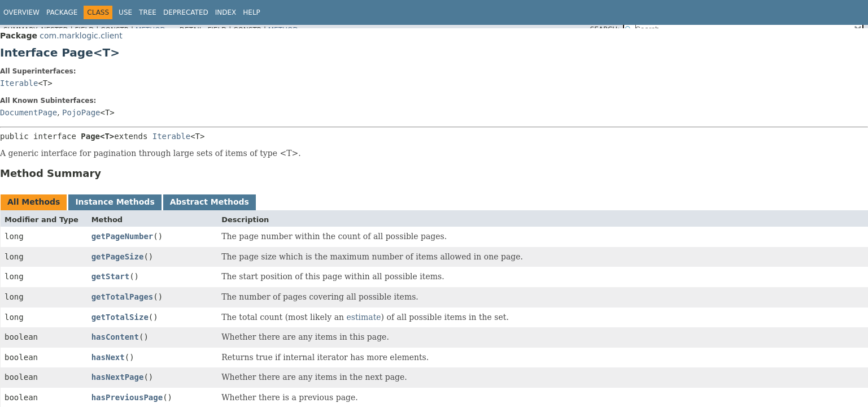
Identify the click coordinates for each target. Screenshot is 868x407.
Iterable (19, 83)
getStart (110, 276)
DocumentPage (29, 112)
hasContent (115, 337)
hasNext (108, 357)
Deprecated (186, 12)
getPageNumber (123, 236)
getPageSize (118, 257)
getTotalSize (120, 317)
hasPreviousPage (127, 397)
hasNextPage (118, 377)
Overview (21, 12)
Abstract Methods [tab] (210, 202)
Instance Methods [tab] (115, 202)
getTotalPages (123, 297)
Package (62, 12)
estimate (363, 317)
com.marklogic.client (81, 36)
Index (226, 12)
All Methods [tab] (34, 202)
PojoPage (81, 112)
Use (125, 12)
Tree (148, 12)
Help (252, 12)
